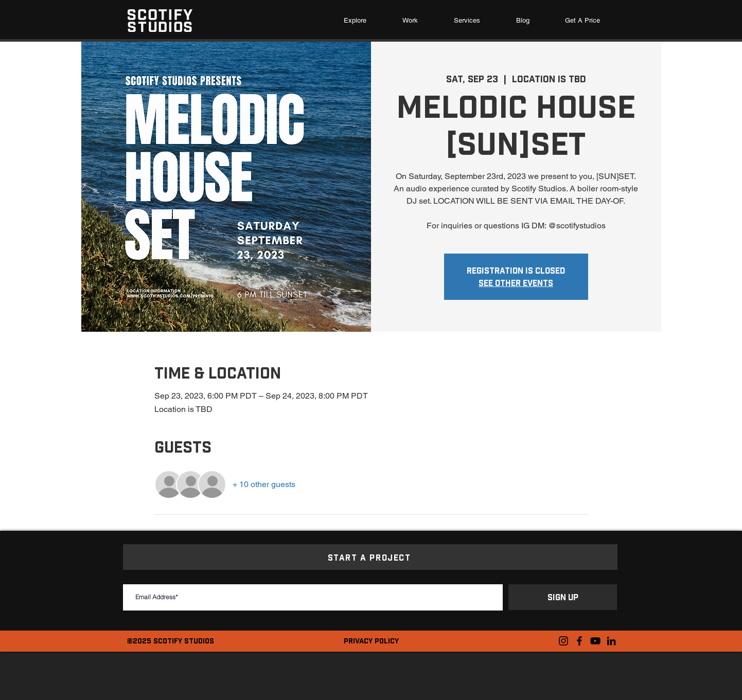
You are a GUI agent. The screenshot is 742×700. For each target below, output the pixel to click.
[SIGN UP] (563, 597)
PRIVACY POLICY (371, 641)
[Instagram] (563, 641)
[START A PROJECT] (370, 557)
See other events (516, 283)
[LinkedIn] (611, 641)
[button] (467, 21)
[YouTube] (595, 641)
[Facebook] (579, 641)
